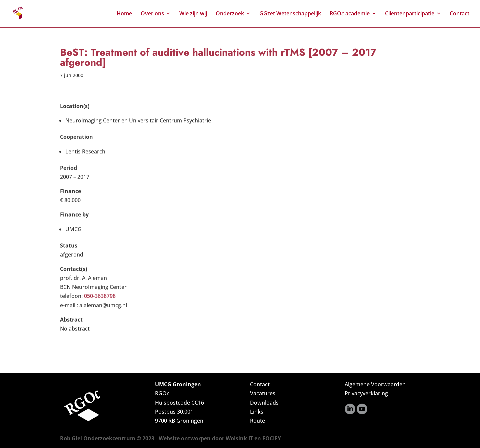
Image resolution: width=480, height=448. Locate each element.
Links (257, 412)
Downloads (264, 403)
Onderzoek (230, 14)
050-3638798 (100, 296)
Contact (459, 14)
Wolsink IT (239, 438)
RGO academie (350, 14)
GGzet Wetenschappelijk (290, 14)
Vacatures (263, 393)
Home (124, 14)
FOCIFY (272, 438)
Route (257, 421)
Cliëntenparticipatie (410, 14)
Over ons (152, 14)
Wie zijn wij (193, 14)
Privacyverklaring (366, 393)
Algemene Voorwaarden (375, 384)
